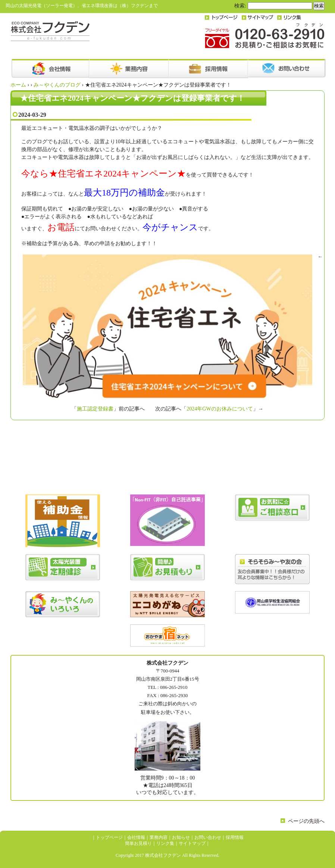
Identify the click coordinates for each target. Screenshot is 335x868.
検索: (240, 6)
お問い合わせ (208, 837)
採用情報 (235, 837)
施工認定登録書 (95, 409)
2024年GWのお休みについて (220, 409)
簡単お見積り (138, 843)
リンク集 (165, 843)
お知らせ (181, 837)
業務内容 (159, 837)
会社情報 (136, 837)
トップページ (109, 837)
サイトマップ (192, 843)
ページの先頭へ (306, 821)
